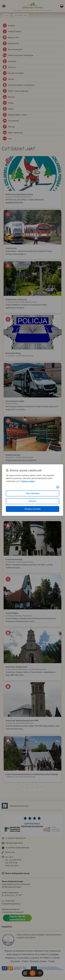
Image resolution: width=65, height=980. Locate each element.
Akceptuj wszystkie (32, 509)
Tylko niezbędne (33, 493)
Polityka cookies (28, 481)
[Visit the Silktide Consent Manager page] (58, 487)
